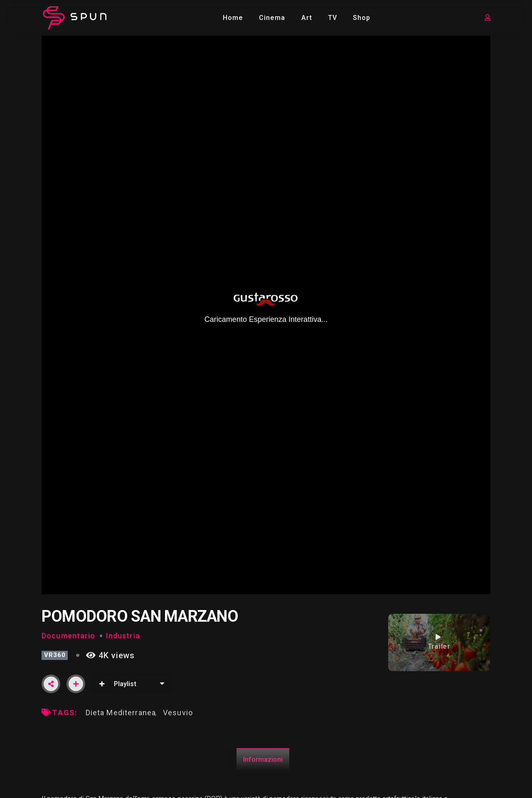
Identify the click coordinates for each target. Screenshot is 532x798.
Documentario (69, 636)
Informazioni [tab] (263, 760)
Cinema (272, 18)
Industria (123, 636)
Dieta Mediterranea (121, 713)
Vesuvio (178, 713)
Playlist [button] (117, 684)
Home (233, 18)
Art (307, 18)
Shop (362, 18)
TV (332, 18)
